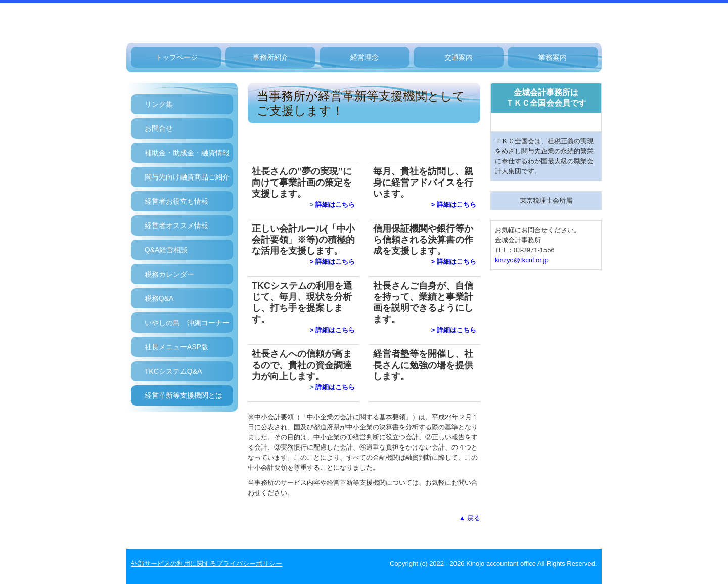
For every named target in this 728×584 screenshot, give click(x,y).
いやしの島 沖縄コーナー (187, 323)
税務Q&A (159, 298)
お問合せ (159, 128)
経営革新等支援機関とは (184, 395)
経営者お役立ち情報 (176, 201)
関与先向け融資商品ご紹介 (187, 177)
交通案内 (459, 57)
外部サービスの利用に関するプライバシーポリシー (207, 564)
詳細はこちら (335, 205)
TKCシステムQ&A (173, 371)
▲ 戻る (470, 518)
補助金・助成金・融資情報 (187, 153)
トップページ (176, 57)
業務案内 (553, 57)
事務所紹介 (270, 57)
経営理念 (365, 57)
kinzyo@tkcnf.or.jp (522, 260)
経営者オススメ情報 (176, 226)
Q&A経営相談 (166, 250)
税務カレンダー (169, 274)
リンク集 (159, 104)
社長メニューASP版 (176, 347)
